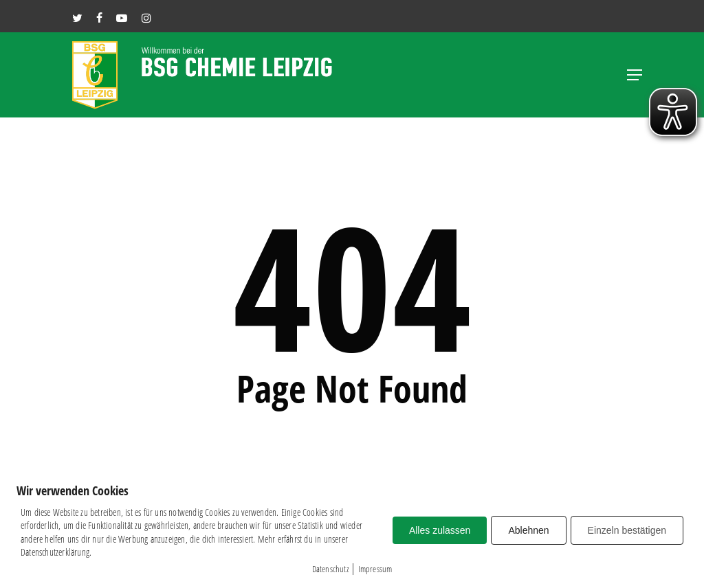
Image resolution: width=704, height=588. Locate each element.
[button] (635, 75)
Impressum (375, 569)
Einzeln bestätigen (627, 530)
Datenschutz (330, 569)
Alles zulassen (440, 530)
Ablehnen (528, 530)
